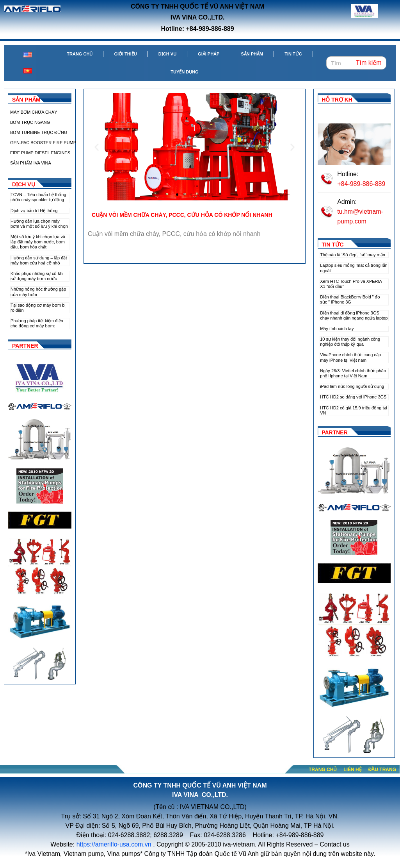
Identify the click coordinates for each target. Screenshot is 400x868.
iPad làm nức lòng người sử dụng (352, 386)
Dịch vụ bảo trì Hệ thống (34, 211)
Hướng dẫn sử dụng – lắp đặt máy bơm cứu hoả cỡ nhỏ (39, 260)
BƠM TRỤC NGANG (30, 122)
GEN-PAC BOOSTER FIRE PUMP (43, 143)
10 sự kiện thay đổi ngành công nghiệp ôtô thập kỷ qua (350, 342)
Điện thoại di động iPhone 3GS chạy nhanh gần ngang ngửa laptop (354, 315)
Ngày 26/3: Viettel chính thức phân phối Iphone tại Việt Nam (353, 373)
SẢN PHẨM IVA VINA (31, 163)
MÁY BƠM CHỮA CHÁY (34, 112)
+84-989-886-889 (361, 184)
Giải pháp (209, 54)
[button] (177, 195)
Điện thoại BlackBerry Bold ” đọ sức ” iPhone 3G (350, 299)
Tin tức (293, 54)
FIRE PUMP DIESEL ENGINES (40, 153)
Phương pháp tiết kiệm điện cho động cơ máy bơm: (37, 323)
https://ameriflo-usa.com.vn (114, 844)
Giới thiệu (125, 54)
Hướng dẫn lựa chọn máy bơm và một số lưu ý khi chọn (39, 224)
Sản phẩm (252, 54)
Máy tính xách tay (337, 329)
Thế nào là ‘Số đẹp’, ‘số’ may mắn (353, 255)
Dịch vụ (167, 54)
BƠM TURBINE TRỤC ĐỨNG (39, 132)
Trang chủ (80, 54)
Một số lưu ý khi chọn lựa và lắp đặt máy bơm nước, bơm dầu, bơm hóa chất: (38, 242)
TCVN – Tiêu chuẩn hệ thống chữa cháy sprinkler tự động (38, 197)
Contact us (334, 844)
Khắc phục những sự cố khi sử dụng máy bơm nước (37, 276)
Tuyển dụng (184, 72)
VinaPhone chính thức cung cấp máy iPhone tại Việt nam (350, 357)
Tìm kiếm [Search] (369, 63)
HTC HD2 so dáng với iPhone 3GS (353, 397)
